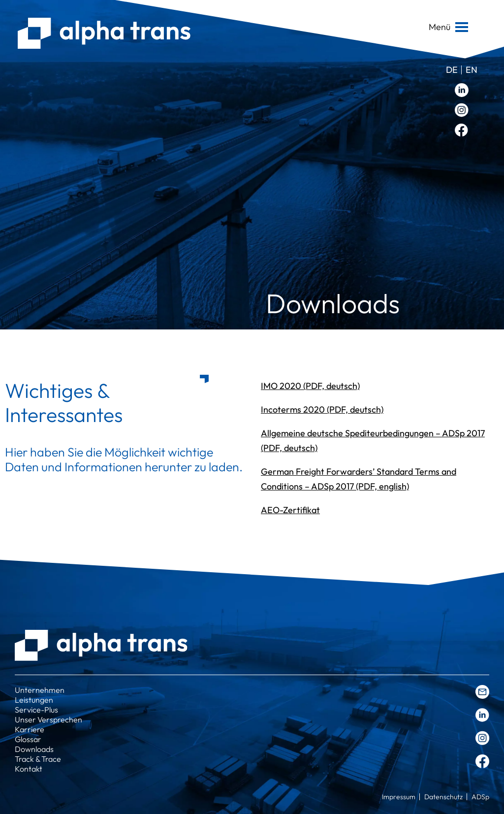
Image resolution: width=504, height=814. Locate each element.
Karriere (30, 729)
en (472, 70)
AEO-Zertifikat (290, 510)
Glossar (28, 739)
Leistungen (34, 700)
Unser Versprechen (48, 719)
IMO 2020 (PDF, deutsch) (310, 386)
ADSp (480, 797)
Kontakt (29, 769)
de (452, 70)
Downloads (34, 749)
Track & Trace (38, 759)
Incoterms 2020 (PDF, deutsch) (322, 409)
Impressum (399, 797)
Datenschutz (443, 797)
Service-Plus (36, 710)
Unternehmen (40, 690)
